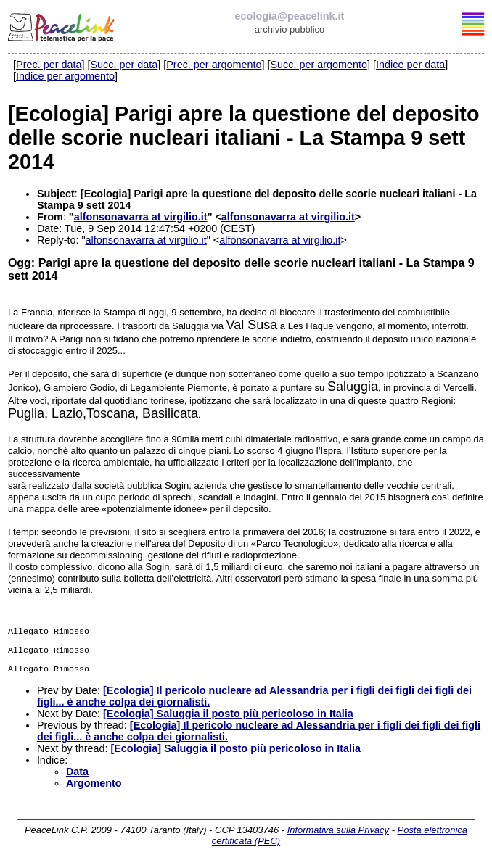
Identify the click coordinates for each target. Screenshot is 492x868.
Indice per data (410, 65)
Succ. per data (124, 65)
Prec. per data (49, 65)
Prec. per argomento (214, 65)
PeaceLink (62, 25)
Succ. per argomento (319, 65)
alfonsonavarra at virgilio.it (141, 217)
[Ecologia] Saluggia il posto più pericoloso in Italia (228, 718)
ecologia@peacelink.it (290, 16)
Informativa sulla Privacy (338, 834)
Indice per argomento (65, 76)
